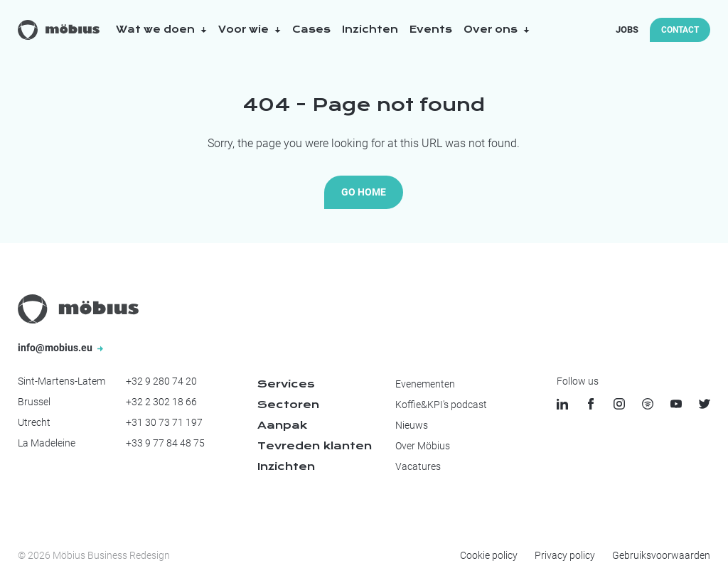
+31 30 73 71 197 (164, 422)
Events (431, 29)
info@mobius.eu (60, 348)
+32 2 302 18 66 (161, 402)
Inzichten (370, 29)
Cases (311, 29)
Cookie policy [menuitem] (489, 555)
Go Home (364, 192)
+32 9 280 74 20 (161, 381)
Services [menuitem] (286, 384)
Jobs (627, 30)
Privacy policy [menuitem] (565, 555)
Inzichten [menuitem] (286, 466)
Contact (680, 30)
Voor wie (250, 29)
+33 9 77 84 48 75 (165, 443)
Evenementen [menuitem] (425, 384)
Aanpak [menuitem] (282, 425)
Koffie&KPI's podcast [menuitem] (441, 405)
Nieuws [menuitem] (412, 425)
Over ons (497, 29)
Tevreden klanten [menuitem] (315, 446)
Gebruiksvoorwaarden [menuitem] (661, 555)
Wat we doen (161, 29)
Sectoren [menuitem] (288, 405)
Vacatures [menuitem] (418, 466)
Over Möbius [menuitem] (423, 446)
